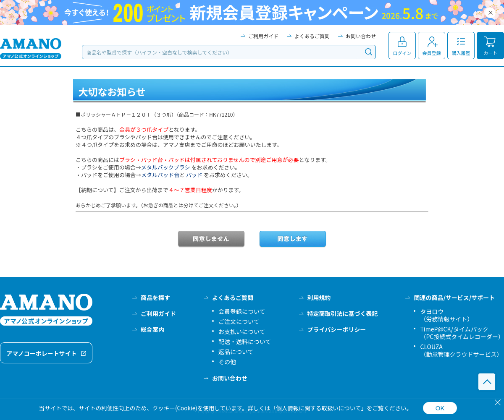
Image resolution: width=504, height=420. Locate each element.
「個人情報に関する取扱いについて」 (319, 408)
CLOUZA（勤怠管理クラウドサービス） (461, 350)
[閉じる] (498, 402)
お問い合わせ (361, 36)
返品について (236, 352)
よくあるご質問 (312, 36)
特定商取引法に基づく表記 (343, 313)
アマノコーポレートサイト (42, 353)
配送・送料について (245, 342)
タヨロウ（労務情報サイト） (446, 315)
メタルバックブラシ (166, 167)
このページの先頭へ (487, 382)
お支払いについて (242, 331)
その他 (227, 362)
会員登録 (432, 53)
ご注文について (239, 321)
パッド (194, 175)
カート (490, 53)
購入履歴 (461, 53)
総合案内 (152, 329)
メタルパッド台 (160, 175)
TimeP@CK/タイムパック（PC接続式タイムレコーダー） (462, 333)
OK (440, 408)
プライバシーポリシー (337, 329)
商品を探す (155, 297)
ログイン (402, 53)
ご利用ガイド (263, 36)
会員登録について (242, 311)
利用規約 (319, 297)
